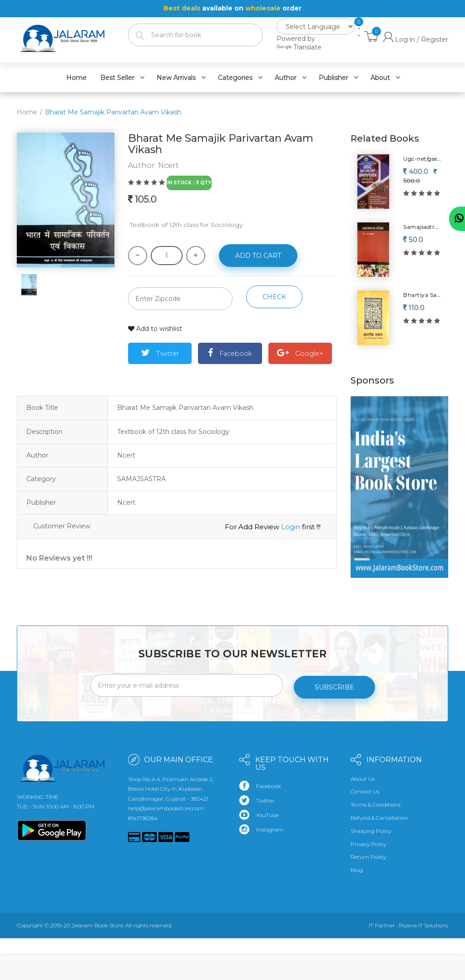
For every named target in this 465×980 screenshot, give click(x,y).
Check (274, 297)
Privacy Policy (369, 840)
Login (291, 526)
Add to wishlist (155, 329)
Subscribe (334, 684)
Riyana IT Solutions (423, 922)
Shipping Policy (371, 827)
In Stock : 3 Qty (189, 183)
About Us (363, 775)
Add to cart (258, 256)
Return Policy (368, 854)
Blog (357, 867)
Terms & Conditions (376, 801)
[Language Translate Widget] (316, 27)
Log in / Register (416, 39)
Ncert (168, 165)
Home (27, 112)
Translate (299, 47)
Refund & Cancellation (379, 815)
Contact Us (365, 788)
